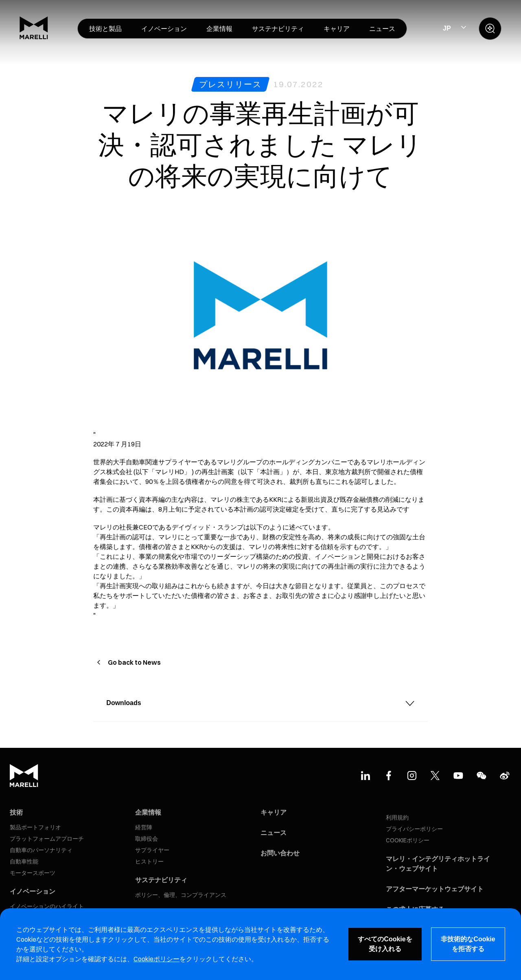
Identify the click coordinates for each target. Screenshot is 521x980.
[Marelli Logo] (34, 37)
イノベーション (33, 891)
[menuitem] (105, 29)
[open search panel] (490, 29)
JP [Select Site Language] (447, 28)
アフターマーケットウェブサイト (435, 889)
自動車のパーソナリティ (41, 850)
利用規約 (397, 817)
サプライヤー (152, 850)
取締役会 (147, 839)
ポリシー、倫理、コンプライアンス (181, 895)
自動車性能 (24, 861)
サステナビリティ (161, 880)
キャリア (274, 812)
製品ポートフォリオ (35, 827)
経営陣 (144, 827)
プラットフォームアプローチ (47, 839)
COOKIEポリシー (408, 840)
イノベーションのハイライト (47, 906)
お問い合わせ (280, 853)
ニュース (274, 833)
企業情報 (148, 812)
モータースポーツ (33, 873)
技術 (16, 812)
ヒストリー (149, 861)
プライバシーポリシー (414, 829)
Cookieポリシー (157, 959)
